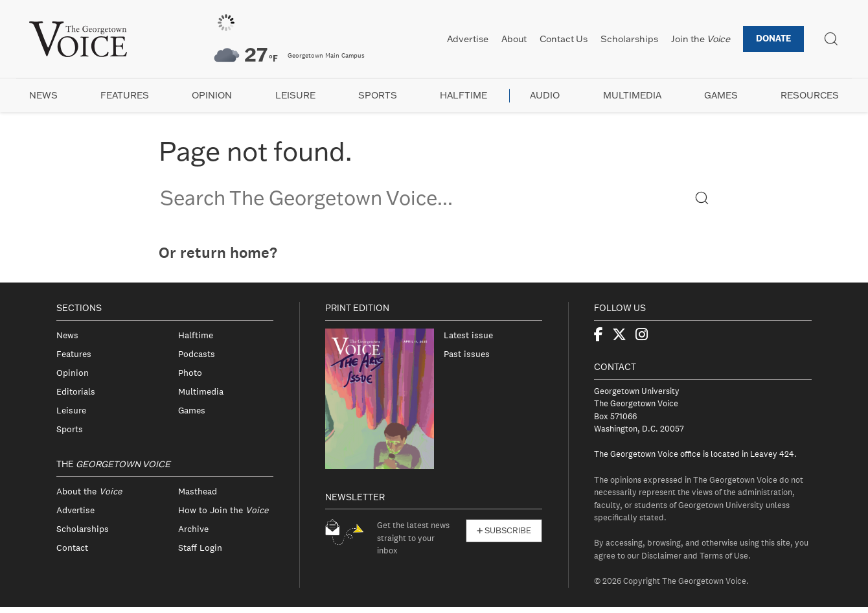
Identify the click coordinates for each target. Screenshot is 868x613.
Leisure (295, 95)
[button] (702, 197)
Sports (378, 95)
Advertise (468, 39)
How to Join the (223, 510)
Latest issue (468, 335)
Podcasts (197, 354)
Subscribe (504, 530)
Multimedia (632, 95)
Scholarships (629, 39)
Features (125, 95)
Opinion (212, 95)
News (43, 95)
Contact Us (564, 39)
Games (721, 95)
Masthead (198, 491)
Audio (545, 95)
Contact (72, 548)
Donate (773, 38)
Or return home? (218, 253)
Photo (190, 373)
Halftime (463, 95)
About (514, 39)
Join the (701, 39)
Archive (193, 529)
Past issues (467, 354)
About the (89, 491)
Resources (810, 95)
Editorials (76, 391)
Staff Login (200, 548)
